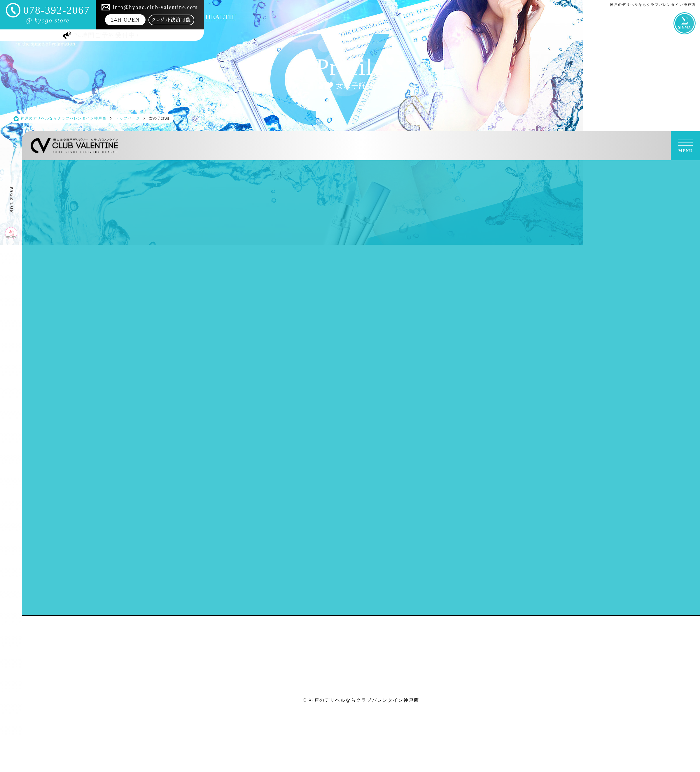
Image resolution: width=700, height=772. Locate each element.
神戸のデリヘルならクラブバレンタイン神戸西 (364, 700)
